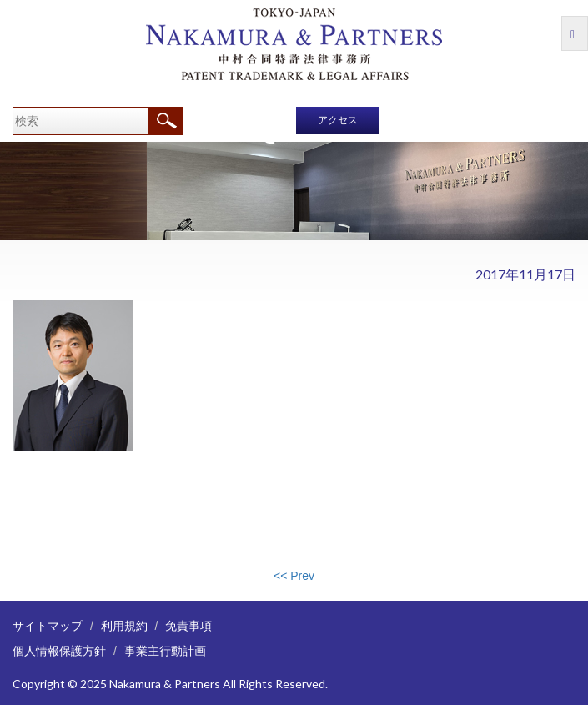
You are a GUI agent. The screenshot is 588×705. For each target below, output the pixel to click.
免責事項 (188, 625)
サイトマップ (48, 625)
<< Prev (294, 576)
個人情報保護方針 (59, 650)
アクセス (338, 120)
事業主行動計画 (165, 650)
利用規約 (124, 625)
